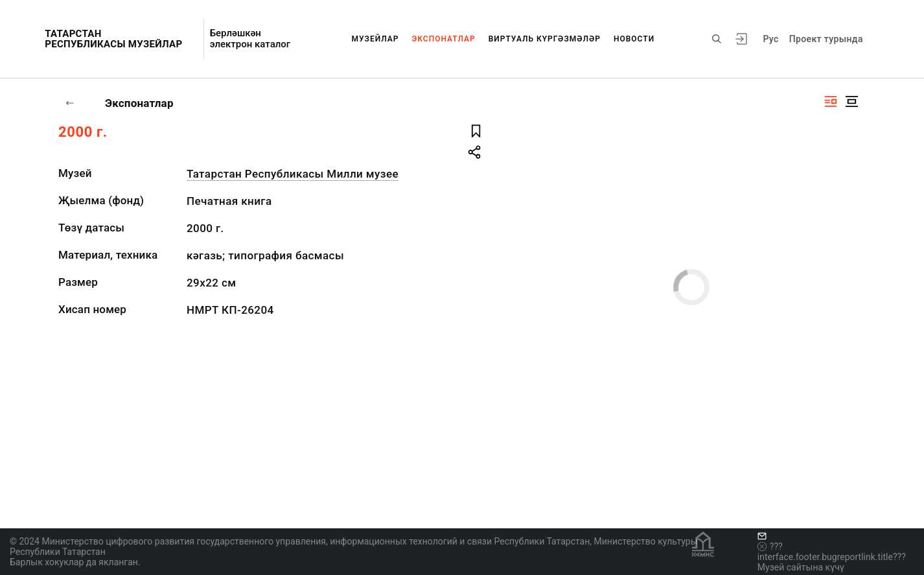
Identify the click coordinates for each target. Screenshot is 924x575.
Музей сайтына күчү (801, 567)
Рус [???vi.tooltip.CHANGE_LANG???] (770, 39)
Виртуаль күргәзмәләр (545, 39)
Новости (634, 39)
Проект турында (826, 39)
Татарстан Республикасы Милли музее (293, 174)
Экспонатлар (443, 39)
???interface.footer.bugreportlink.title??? (832, 552)
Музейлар (375, 39)
